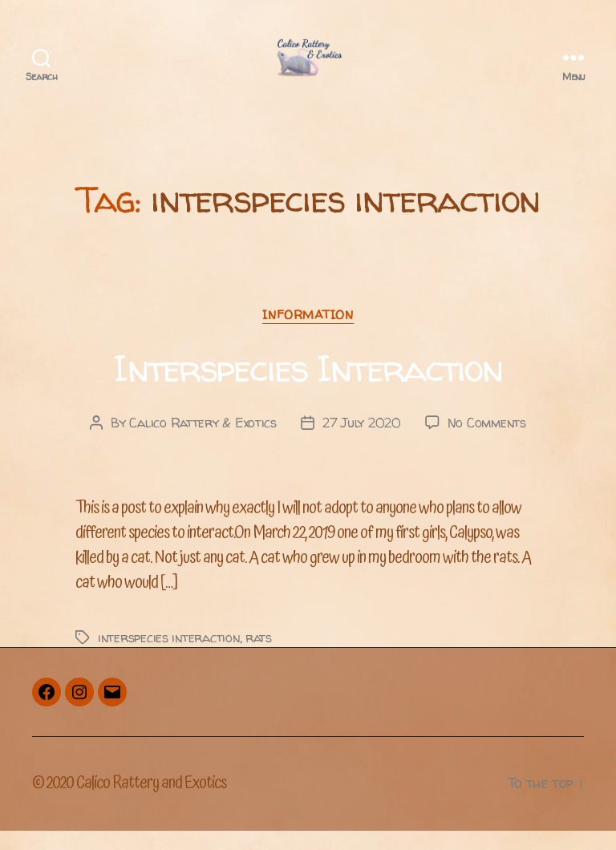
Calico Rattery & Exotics (203, 441)
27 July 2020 (362, 441)
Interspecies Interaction (308, 387)
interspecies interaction (169, 656)
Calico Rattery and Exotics (151, 802)
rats (259, 656)
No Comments (487, 441)
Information (308, 334)
